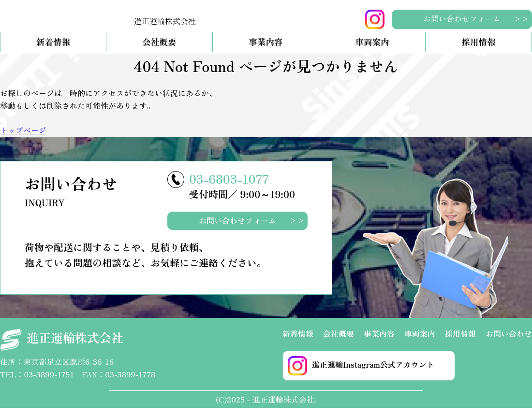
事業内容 (266, 50)
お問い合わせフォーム (462, 18)
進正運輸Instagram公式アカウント (361, 373)
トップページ (23, 138)
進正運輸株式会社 (62, 348)
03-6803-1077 (229, 186)
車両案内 (372, 50)
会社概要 (159, 50)
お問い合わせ (509, 341)
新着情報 (53, 50)
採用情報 (478, 50)
